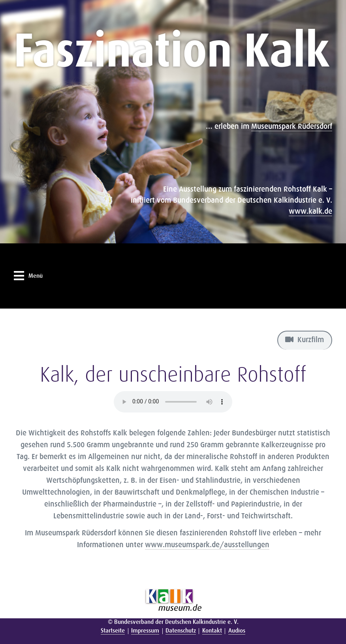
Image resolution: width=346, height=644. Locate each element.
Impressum (145, 631)
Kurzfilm (305, 340)
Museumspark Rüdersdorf (292, 127)
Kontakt (212, 631)
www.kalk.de (310, 212)
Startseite (113, 631)
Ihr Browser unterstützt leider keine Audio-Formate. (173, 402)
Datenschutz (181, 631)
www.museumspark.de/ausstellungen (207, 545)
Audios (237, 631)
